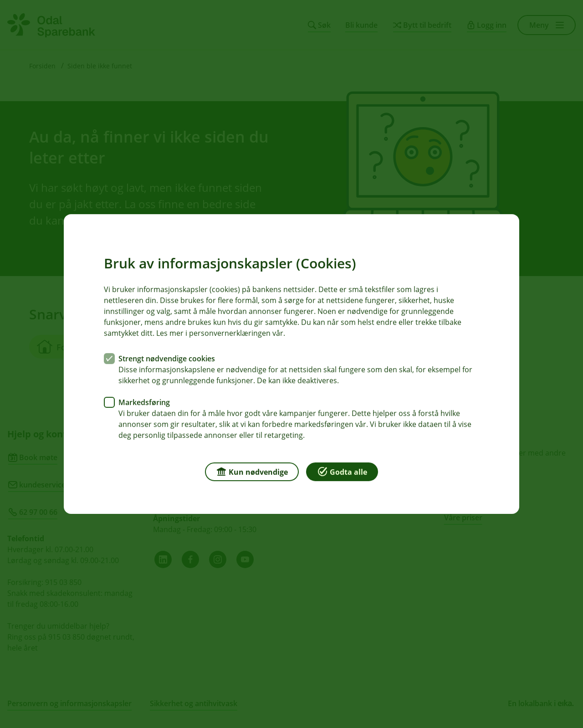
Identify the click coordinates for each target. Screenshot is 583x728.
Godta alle (342, 471)
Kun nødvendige (252, 471)
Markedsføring (144, 402)
